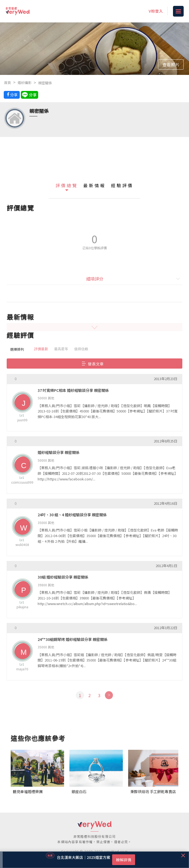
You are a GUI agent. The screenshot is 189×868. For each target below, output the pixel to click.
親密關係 (45, 83)
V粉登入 (156, 11)
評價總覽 (67, 185)
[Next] (109, 695)
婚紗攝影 (25, 83)
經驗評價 (122, 185)
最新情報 (94, 185)
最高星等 (61, 349)
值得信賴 (81, 349)
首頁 (7, 83)
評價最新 (41, 349)
